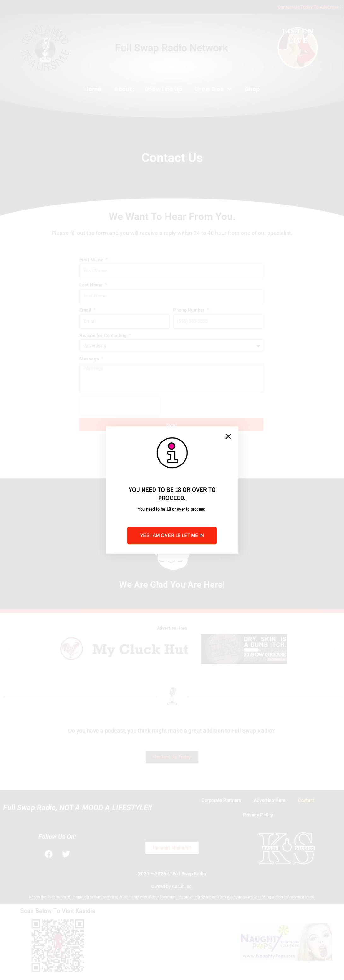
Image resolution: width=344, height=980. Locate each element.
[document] (172, 490)
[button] (228, 436)
